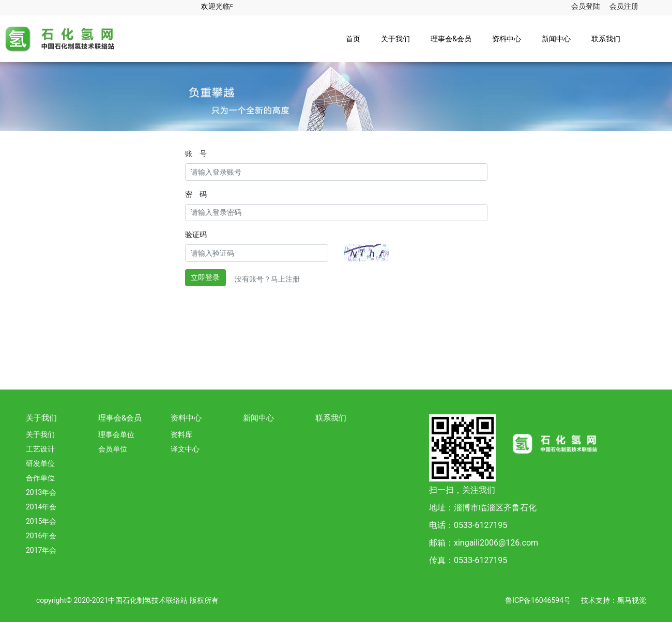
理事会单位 (116, 434)
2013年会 (41, 492)
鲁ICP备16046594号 (538, 600)
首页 (353, 39)
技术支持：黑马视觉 (614, 600)
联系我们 (606, 39)
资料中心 (507, 39)
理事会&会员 (451, 39)
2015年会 (41, 521)
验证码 (196, 235)
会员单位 (113, 449)
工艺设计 (40, 449)
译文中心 (185, 449)
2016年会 (41, 536)
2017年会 (41, 550)
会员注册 (624, 6)
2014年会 (41, 507)
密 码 (196, 194)
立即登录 (205, 277)
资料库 (181, 434)
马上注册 (285, 279)
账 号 (196, 153)
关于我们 (395, 39)
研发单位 (40, 463)
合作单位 (40, 478)
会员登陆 (586, 6)
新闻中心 (556, 39)
